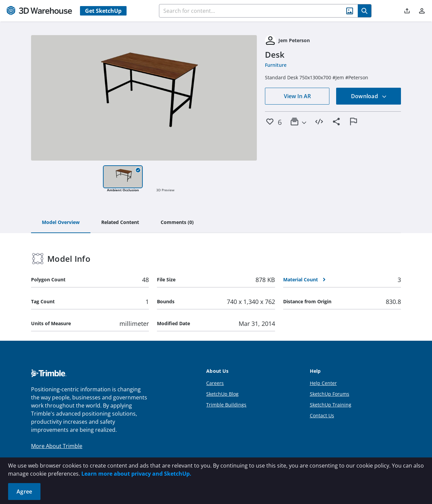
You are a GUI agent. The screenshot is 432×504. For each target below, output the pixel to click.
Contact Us (322, 415)
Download (369, 96)
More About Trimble (57, 446)
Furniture (276, 65)
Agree (24, 492)
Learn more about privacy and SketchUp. (136, 474)
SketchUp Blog (222, 394)
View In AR (297, 96)
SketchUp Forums (330, 394)
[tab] (61, 223)
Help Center (323, 383)
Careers (215, 383)
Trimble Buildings (226, 405)
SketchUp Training (331, 405)
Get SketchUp (103, 11)
